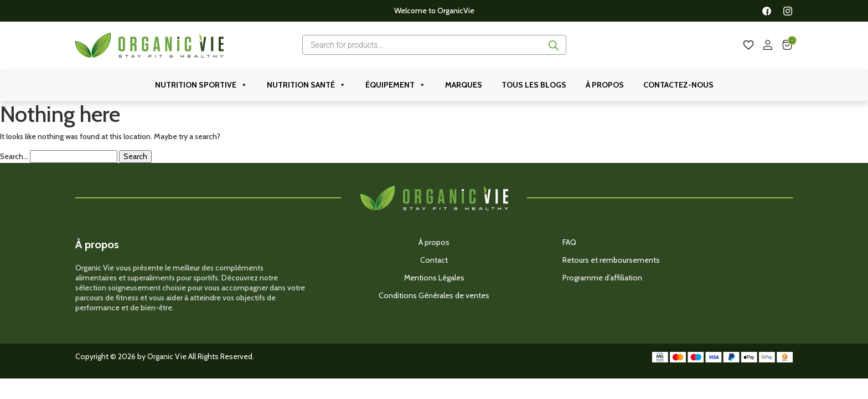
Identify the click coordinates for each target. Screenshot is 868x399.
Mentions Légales (434, 278)
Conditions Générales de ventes (434, 295)
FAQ (569, 242)
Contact (434, 260)
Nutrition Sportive (201, 85)
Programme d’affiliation (602, 278)
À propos (605, 85)
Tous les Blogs (534, 85)
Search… (14, 157)
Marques (464, 85)
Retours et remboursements (611, 260)
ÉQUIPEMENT (396, 85)
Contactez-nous (678, 85)
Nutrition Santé (306, 85)
